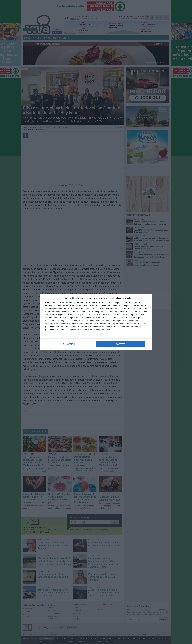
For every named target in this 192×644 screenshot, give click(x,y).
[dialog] (96, 322)
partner (65, 302)
